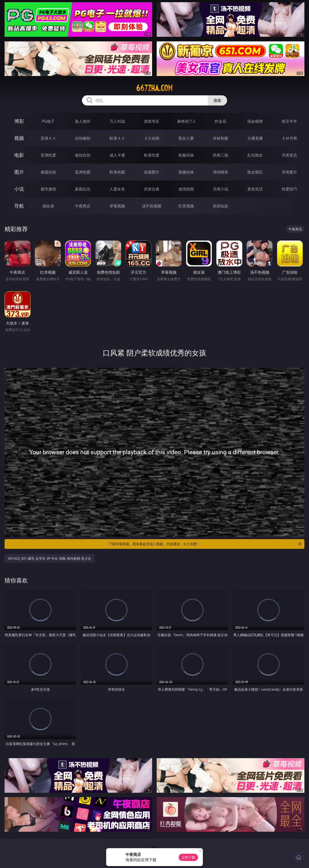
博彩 (19, 121)
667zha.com (154, 88)
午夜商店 (83, 206)
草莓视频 (117, 206)
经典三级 (221, 155)
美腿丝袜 (186, 172)
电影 (19, 155)
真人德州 (83, 121)
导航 (19, 206)
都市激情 (48, 189)
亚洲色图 (83, 172)
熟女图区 (255, 172)
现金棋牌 (255, 121)
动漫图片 (152, 172)
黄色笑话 (255, 189)
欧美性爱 (152, 155)
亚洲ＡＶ (48, 138)
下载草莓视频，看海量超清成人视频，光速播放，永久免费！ (205, 544)
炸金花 (221, 121)
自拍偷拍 (83, 138)
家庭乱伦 (83, 189)
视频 (19, 138)
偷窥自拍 (48, 172)
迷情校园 (186, 189)
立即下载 (188, 857)
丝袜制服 (221, 138)
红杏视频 (186, 206)
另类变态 (289, 155)
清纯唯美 (221, 172)
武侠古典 (152, 189)
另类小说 (221, 189)
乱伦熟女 (255, 155)
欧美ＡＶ (117, 138)
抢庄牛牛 (289, 121)
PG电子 (48, 121)
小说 (19, 189)
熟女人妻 (186, 138)
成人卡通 (117, 155)
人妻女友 (117, 189)
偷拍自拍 (83, 155)
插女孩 (48, 206)
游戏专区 (152, 121)
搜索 (217, 100)
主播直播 (255, 138)
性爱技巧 (289, 189)
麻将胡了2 (186, 121)
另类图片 (289, 172)
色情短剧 (221, 206)
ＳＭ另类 (289, 138)
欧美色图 (117, 172)
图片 (19, 172)
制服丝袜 (186, 155)
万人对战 (117, 121)
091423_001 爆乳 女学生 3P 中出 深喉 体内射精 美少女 (50, 558)
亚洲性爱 (48, 155)
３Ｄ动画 (152, 138)
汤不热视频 (152, 206)
